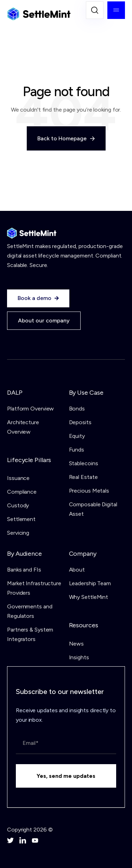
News (77, 644)
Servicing (18, 533)
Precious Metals (89, 491)
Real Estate (83, 477)
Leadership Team (90, 583)
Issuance (18, 478)
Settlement (21, 519)
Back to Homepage (66, 138)
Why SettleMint (89, 597)
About (77, 570)
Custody (18, 505)
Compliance (22, 492)
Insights (79, 657)
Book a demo (38, 298)
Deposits (80, 422)
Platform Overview (30, 409)
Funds (77, 450)
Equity (77, 436)
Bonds (77, 409)
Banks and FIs (24, 570)
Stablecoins (84, 463)
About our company (44, 321)
